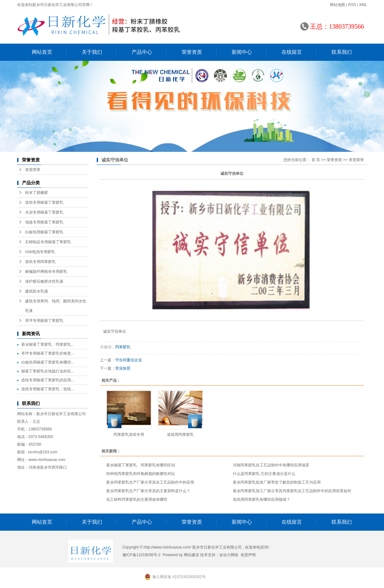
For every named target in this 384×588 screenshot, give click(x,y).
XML (363, 5)
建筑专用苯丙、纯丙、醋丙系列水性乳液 (56, 306)
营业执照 (123, 368)
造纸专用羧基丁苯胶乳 (44, 202)
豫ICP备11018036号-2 (142, 555)
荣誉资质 (192, 52)
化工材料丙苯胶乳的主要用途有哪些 (137, 499)
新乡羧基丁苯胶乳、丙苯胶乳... (48, 344)
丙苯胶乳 (123, 347)
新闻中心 (242, 52)
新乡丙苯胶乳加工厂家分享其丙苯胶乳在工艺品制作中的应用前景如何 (292, 491)
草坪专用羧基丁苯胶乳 (44, 321)
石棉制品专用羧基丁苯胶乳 (48, 242)
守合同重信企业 (129, 360)
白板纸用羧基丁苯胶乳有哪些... (48, 362)
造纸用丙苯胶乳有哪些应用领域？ (262, 499)
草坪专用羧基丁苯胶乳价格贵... (48, 353)
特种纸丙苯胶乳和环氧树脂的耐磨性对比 (141, 474)
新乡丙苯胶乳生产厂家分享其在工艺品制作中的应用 (150, 482)
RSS (352, 5)
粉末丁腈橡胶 (37, 193)
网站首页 (42, 52)
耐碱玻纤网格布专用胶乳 (46, 272)
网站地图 (338, 5)
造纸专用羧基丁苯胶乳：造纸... (48, 389)
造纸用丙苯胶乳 (180, 435)
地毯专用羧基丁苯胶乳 (44, 222)
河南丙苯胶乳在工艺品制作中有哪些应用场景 (271, 465)
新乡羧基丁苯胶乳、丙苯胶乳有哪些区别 (141, 465)
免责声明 (248, 555)
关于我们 (92, 52)
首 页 (316, 160)
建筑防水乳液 (37, 291)
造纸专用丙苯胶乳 (40, 262)
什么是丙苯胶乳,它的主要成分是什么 (264, 474)
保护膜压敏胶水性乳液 (44, 281)
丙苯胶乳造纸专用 (129, 435)
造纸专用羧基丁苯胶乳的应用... (48, 380)
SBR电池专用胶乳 (40, 252)
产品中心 (142, 52)
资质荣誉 (33, 170)
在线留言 (292, 52)
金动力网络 (229, 555)
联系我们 (342, 52)
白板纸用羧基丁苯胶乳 (44, 232)
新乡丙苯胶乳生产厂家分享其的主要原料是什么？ (148, 491)
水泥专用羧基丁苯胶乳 (44, 212)
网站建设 (192, 555)
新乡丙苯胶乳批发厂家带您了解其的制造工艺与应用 (277, 482)
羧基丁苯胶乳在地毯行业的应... (48, 371)
